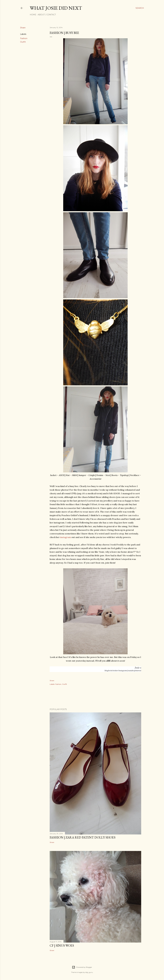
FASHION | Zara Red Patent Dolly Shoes (83, 837)
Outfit (23, 42)
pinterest (138, 671)
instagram (65, 537)
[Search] (140, 8)
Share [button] (23, 28)
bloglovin (108, 671)
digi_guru (89, 972)
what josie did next (56, 8)
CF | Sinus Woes (62, 945)
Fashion (24, 38)
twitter (115, 671)
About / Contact (47, 15)
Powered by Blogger (82, 967)
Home (33, 15)
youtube (130, 671)
